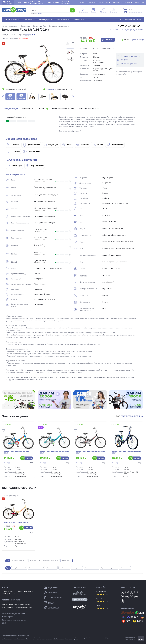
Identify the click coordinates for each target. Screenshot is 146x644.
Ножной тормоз (115, 145)
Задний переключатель (20, 223)
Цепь (82, 215)
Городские (77, 568)
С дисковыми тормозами (109, 568)
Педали (82, 229)
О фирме (90, 2)
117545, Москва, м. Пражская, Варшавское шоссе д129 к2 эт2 (17, 593)
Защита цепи (51, 145)
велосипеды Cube (73, 638)
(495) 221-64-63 (7, 604)
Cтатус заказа (83, 10)
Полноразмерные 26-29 (51, 561)
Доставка (117, 2)
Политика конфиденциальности (13, 614)
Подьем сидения (35, 166)
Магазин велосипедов (10, 26)
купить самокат (57, 640)
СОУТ (4, 623)
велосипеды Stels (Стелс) (86, 638)
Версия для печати (134, 30)
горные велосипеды (7, 640)
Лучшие (64, 568)
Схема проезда (53, 607)
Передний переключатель (21, 216)
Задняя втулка (17, 238)
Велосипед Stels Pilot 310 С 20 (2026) (16, 452)
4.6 (102, 601)
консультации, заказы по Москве (30, 2)
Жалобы (94, 10)
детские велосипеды (19, 640)
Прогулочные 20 (35, 561)
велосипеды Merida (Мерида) (102, 638)
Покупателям (103, 2)
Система (15, 246)
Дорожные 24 (64, 26)
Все (128, 416)
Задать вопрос (53, 588)
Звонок (67, 145)
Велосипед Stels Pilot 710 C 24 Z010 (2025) (90, 452)
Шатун (82, 222)
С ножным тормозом (91, 568)
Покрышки (83, 275)
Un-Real (141, 639)
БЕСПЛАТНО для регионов (59, 2)
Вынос (82, 242)
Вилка (14, 188)
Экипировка (62, 19)
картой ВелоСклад (89, 48)
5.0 (102, 594)
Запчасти (78, 19)
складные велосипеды (32, 640)
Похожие (108, 40)
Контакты (140, 2)
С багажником (52, 568)
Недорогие (125, 568)
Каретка (14, 254)
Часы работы (53, 593)
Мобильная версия (55, 598)
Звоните (28, 528)
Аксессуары (45, 19)
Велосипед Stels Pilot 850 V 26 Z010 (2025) (126, 452)
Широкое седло (32, 151)
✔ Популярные (66, 561)
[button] (3, 97)
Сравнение (114, 10)
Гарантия (50, 89)
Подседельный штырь (88, 255)
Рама (13, 180)
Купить (29, 458)
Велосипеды (11, 19)
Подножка (13, 151)
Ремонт (128, 2)
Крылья (98, 145)
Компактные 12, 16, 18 (19, 561)
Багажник (13, 145)
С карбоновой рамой (19, 568)
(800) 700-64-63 (7, 607)
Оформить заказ (136, 12)
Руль (81, 249)
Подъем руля (15, 166)
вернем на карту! (137, 40)
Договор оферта (8, 617)
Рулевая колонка (86, 235)
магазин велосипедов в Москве (16, 638)
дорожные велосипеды (46, 640)
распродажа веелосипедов (59, 638)
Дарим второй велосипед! (131, 19)
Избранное (103, 10)
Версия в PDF (116, 30)
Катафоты (82, 145)
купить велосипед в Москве (70, 640)
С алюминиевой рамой (36, 568)
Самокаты (28, 19)
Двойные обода (31, 145)
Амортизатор (16, 195)
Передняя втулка (18, 230)
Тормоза (14, 209)
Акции (81, 2)
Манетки (14, 202)
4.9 (102, 608)
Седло (82, 262)
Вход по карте (8, 2)
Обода (14, 269)
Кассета (14, 261)
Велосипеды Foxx (40, 26)
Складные (53, 26)
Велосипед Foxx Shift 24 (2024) (16, 523)
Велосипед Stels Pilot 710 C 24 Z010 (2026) (54, 452)
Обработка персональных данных (14, 620)
